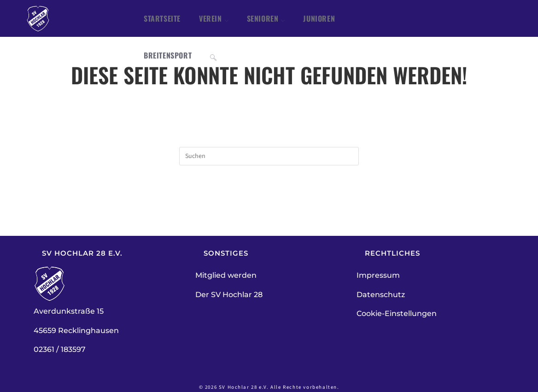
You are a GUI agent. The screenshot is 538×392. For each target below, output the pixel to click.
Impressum (378, 275)
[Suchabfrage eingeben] (269, 156)
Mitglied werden (226, 275)
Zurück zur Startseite (269, 203)
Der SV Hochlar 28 (229, 295)
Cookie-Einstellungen (397, 313)
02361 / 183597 (60, 349)
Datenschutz (381, 295)
